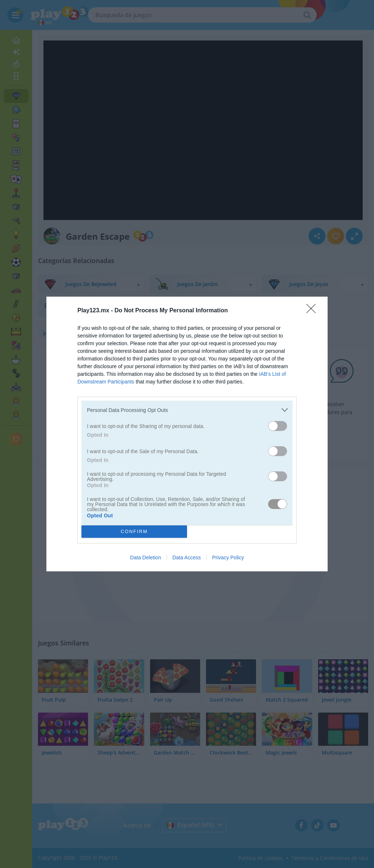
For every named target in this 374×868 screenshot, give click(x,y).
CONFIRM (134, 531)
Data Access (187, 558)
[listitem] (187, 410)
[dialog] (187, 434)
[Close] (313, 311)
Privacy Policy (228, 558)
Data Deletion (146, 558)
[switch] (278, 426)
